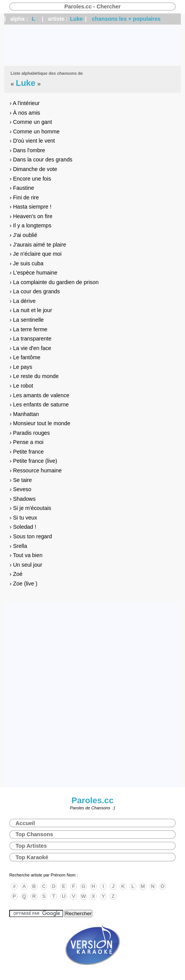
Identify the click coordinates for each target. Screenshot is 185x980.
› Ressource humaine (36, 470)
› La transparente (30, 339)
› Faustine (22, 188)
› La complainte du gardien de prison (54, 282)
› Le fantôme (25, 357)
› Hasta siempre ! (30, 207)
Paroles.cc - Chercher (92, 7)
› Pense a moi (26, 442)
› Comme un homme (34, 132)
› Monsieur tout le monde (40, 423)
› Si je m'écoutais (30, 508)
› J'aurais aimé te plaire (38, 245)
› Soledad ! (23, 527)
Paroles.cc (92, 800)
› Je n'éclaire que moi (35, 254)
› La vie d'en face (30, 348)
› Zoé (16, 574)
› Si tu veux (23, 518)
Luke (76, 19)
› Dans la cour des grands (41, 159)
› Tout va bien (26, 555)
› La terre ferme (29, 329)
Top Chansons (34, 834)
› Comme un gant (31, 122)
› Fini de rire (24, 197)
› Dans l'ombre (27, 150)
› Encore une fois (30, 179)
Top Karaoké (32, 857)
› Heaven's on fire (31, 216)
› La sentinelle (27, 320)
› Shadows (23, 499)
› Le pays (21, 367)
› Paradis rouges (30, 433)
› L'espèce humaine (33, 273)
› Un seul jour (26, 565)
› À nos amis (25, 113)
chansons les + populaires (126, 19)
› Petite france (27, 452)
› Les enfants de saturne (39, 404)
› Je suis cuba (26, 263)
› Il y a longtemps (30, 225)
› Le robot (21, 386)
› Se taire (21, 480)
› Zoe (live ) (23, 584)
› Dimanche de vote (33, 169)
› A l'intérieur (25, 103)
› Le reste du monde (34, 376)
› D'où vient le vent (32, 141)
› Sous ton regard (31, 536)
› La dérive (23, 301)
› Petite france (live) (33, 461)
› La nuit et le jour (31, 310)
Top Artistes (31, 846)
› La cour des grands (35, 291)
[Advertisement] (92, 45)
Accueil (25, 823)
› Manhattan (24, 414)
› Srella (18, 546)
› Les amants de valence (39, 395)
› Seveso (20, 489)
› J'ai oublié (23, 235)
